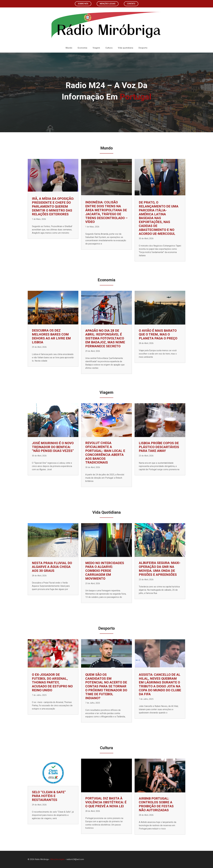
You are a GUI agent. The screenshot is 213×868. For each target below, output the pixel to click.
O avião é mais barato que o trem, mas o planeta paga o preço (158, 335)
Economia (82, 48)
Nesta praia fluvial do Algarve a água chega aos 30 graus (52, 567)
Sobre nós (83, 4)
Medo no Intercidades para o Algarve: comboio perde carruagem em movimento (105, 571)
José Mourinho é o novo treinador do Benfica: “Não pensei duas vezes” (53, 447)
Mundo (69, 48)
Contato (131, 4)
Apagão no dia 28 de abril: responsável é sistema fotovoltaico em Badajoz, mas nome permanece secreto (105, 338)
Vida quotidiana (126, 48)
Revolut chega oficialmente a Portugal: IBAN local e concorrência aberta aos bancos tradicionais (105, 453)
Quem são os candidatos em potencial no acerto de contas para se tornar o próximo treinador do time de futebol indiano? (106, 686)
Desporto (143, 48)
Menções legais (108, 4)
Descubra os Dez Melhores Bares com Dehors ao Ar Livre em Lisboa (51, 336)
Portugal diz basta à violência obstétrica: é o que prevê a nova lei (106, 802)
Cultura (109, 48)
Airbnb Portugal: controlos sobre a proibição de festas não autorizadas (156, 804)
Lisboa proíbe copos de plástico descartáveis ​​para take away (159, 447)
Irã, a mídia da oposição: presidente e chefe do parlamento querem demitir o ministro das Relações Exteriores (53, 206)
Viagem (96, 48)
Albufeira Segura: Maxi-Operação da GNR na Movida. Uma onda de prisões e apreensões (160, 569)
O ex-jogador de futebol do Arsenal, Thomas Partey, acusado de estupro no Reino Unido (52, 682)
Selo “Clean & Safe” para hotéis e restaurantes (49, 796)
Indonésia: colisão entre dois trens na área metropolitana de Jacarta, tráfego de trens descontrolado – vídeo (106, 212)
